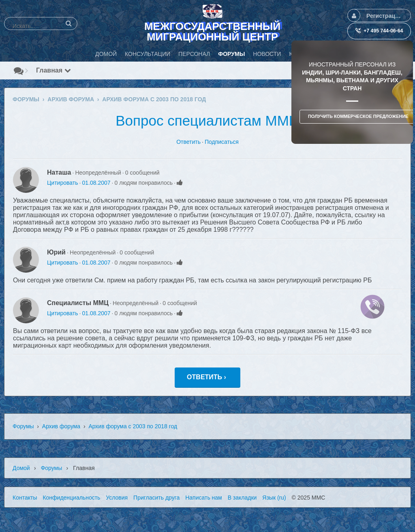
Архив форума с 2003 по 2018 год (133, 426)
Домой (21, 468)
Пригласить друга (156, 498)
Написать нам (204, 498)
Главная (53, 70)
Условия (117, 498)
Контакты (25, 498)
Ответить (188, 142)
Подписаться (222, 142)
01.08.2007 (96, 183)
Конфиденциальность (71, 498)
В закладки (242, 498)
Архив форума (61, 426)
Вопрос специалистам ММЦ (207, 121)
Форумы (23, 426)
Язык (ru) (274, 498)
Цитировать (62, 183)
